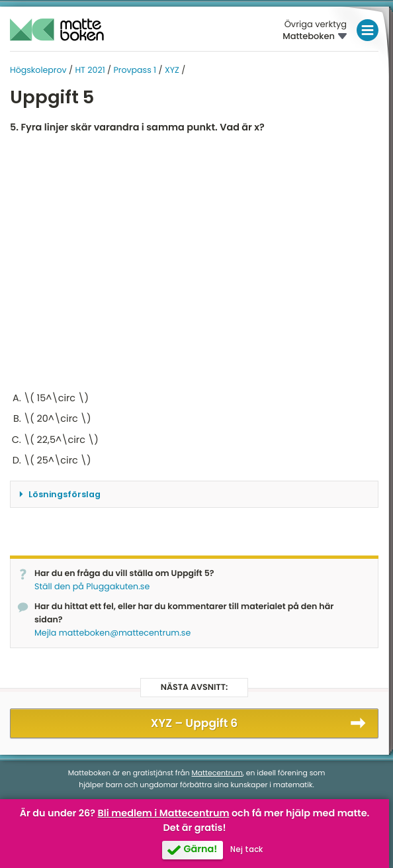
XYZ (172, 71)
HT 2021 (90, 71)
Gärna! (200, 849)
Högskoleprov (38, 71)
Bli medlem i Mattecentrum (164, 814)
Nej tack (246, 849)
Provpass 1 (135, 71)
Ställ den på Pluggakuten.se (92, 587)
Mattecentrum (217, 773)
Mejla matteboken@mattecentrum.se (112, 633)
